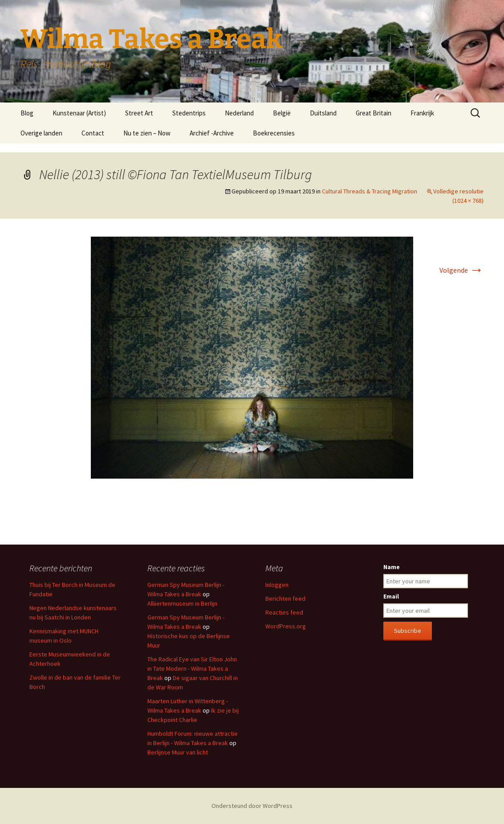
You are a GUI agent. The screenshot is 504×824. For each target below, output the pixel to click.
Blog (27, 113)
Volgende (461, 270)
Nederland (239, 113)
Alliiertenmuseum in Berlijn (182, 603)
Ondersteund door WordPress (252, 806)
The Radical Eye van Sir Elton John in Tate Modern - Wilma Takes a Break (192, 668)
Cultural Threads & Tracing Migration (370, 191)
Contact (93, 133)
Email (391, 596)
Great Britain (374, 113)
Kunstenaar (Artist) (79, 113)
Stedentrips (189, 113)
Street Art (139, 113)
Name (392, 567)
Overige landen (41, 133)
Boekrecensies (274, 133)
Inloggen (277, 585)
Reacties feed (284, 612)
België (282, 113)
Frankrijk (422, 113)
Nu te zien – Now (147, 133)
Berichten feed (285, 599)
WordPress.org (286, 626)
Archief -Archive (212, 133)
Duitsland (323, 113)
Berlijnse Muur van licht (178, 752)
